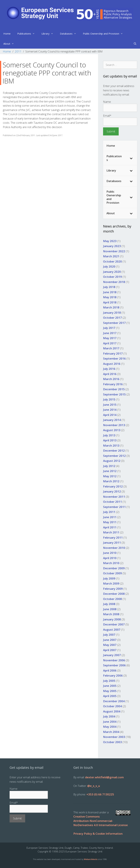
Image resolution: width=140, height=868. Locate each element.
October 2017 (112, 318)
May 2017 (110, 338)
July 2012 (109, 466)
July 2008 (109, 604)
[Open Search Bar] (135, 44)
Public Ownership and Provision (105, 34)
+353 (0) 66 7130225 (100, 794)
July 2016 (109, 369)
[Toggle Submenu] (131, 158)
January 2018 (112, 313)
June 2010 (110, 553)
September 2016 (114, 358)
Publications (28, 34)
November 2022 (114, 251)
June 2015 (110, 405)
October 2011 (112, 502)
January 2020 (112, 272)
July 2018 (109, 287)
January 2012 (112, 491)
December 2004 (114, 701)
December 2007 (114, 624)
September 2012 (114, 456)
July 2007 (109, 635)
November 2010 (114, 548)
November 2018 (114, 282)
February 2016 (113, 384)
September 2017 (114, 323)
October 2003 (112, 742)
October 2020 (112, 261)
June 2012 (110, 471)
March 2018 (111, 307)
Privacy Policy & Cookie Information (98, 834)
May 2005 (110, 691)
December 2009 (114, 568)
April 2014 (110, 415)
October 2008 (112, 599)
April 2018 (110, 302)
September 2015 (114, 394)
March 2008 (111, 614)
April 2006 (110, 670)
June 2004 (110, 722)
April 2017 (110, 343)
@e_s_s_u (94, 786)
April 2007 (110, 650)
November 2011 (114, 497)
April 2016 (110, 374)
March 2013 (111, 445)
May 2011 (110, 522)
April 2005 (110, 696)
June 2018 (110, 292)
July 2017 (109, 328)
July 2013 (109, 435)
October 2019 (112, 277)
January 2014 (112, 420)
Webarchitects (91, 859)
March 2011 (111, 532)
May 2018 (110, 297)
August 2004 (112, 711)
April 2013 (110, 440)
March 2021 (111, 256)
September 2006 (114, 665)
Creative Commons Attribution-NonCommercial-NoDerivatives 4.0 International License (101, 821)
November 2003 (114, 737)
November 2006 (114, 660)
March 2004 (111, 732)
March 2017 (111, 348)
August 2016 (112, 364)
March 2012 (111, 481)
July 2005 (109, 681)
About (10, 44)
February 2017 (113, 353)
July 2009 (109, 578)
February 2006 (113, 675)
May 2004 (110, 727)
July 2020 (109, 266)
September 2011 (114, 507)
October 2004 (112, 706)
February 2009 (113, 589)
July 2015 (109, 399)
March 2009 (111, 583)
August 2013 (112, 430)
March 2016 (111, 379)
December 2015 (114, 389)
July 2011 (109, 512)
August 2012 (112, 461)
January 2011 (112, 543)
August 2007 (112, 630)
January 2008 (112, 619)
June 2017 (110, 333)
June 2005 (110, 686)
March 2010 (111, 563)
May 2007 (110, 645)
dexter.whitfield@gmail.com (104, 777)
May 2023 (110, 241)
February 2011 (113, 538)
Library (49, 34)
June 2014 (110, 410)
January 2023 (112, 246)
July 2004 (109, 716)
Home (7, 34)
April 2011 (110, 527)
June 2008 (110, 609)
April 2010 (110, 558)
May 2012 (110, 476)
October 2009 (112, 573)
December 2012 (114, 451)
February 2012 (113, 486)
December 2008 (114, 594)
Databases (70, 34)
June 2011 (110, 517)
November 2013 (114, 425)
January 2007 (112, 655)
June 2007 (110, 640)
